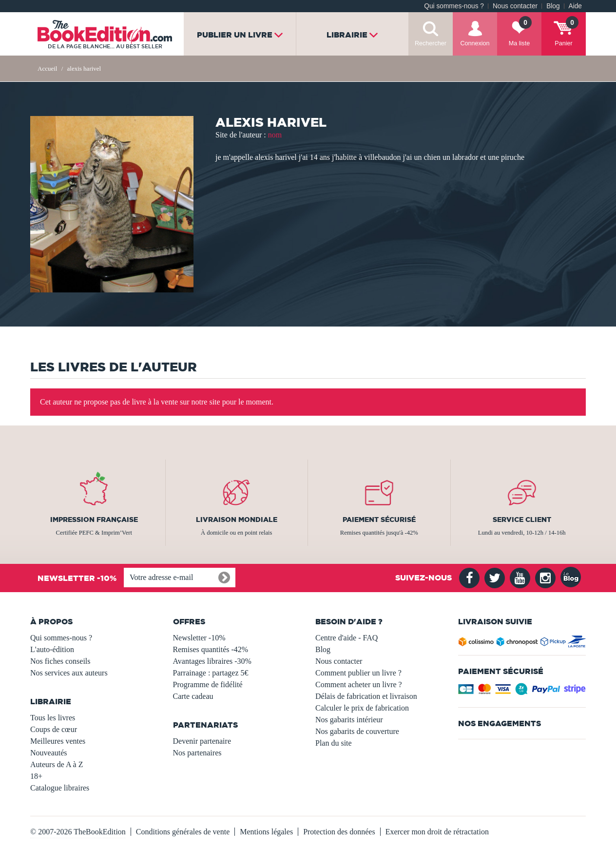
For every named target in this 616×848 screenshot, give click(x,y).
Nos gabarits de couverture (357, 731)
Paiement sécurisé (379, 520)
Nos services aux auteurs (69, 673)
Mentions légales (266, 832)
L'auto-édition (52, 649)
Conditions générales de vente (183, 832)
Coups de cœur (54, 729)
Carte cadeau (193, 696)
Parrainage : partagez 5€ (211, 673)
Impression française (94, 520)
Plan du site (334, 743)
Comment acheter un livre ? (359, 684)
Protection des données (339, 832)
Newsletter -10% (199, 638)
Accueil (47, 68)
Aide (575, 6)
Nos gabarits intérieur (349, 720)
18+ (36, 776)
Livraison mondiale (237, 520)
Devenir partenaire (202, 741)
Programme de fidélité (208, 684)
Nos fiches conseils (60, 661)
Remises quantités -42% (211, 649)
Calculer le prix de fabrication (362, 708)
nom (275, 135)
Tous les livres (53, 718)
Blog (553, 6)
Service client (522, 520)
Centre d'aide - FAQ (346, 638)
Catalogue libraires (60, 788)
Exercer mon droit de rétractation (437, 832)
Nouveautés (49, 753)
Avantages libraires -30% (212, 661)
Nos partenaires (197, 753)
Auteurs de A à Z (57, 764)
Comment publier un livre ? (358, 673)
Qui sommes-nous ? (454, 6)
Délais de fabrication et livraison (366, 696)
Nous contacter (515, 6)
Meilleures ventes (58, 741)
